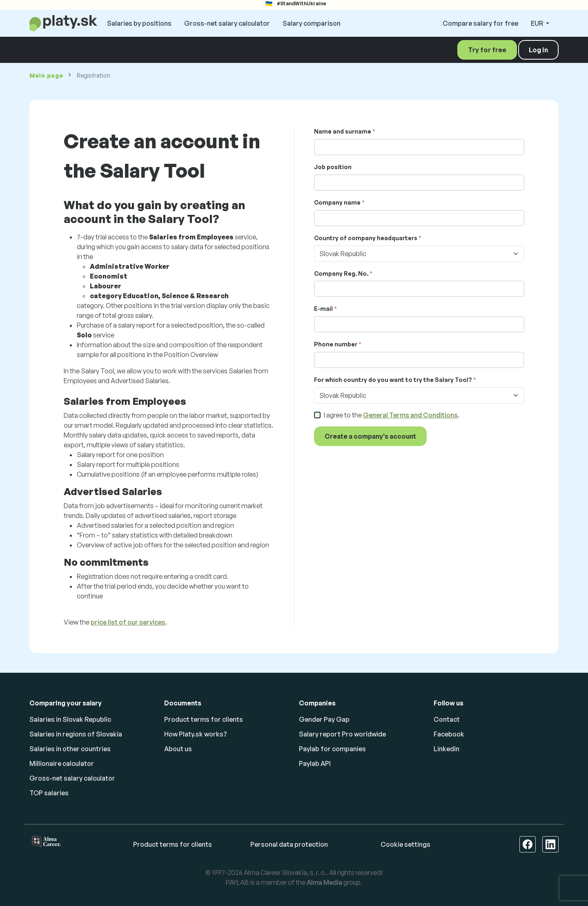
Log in (538, 50)
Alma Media (324, 882)
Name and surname (343, 131)
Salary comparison (312, 23)
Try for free (487, 50)
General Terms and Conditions (410, 415)
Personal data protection (289, 844)
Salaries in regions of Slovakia (76, 734)
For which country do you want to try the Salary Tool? (393, 380)
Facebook (449, 734)
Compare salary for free (480, 23)
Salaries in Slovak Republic (70, 719)
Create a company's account (370, 436)
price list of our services (128, 622)
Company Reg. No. (341, 273)
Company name (337, 202)
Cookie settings (405, 844)
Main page (46, 75)
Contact (447, 719)
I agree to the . (392, 415)
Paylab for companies (332, 749)
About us (178, 749)
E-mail (323, 309)
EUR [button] (538, 23)
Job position (333, 167)
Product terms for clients (204, 719)
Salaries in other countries (70, 749)
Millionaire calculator (62, 763)
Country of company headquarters (366, 238)
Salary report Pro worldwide (342, 734)
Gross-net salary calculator (227, 23)
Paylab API (315, 763)
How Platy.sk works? (196, 734)
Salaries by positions (139, 23)
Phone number (336, 344)
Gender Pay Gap (324, 719)
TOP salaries (49, 793)
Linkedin (447, 749)
